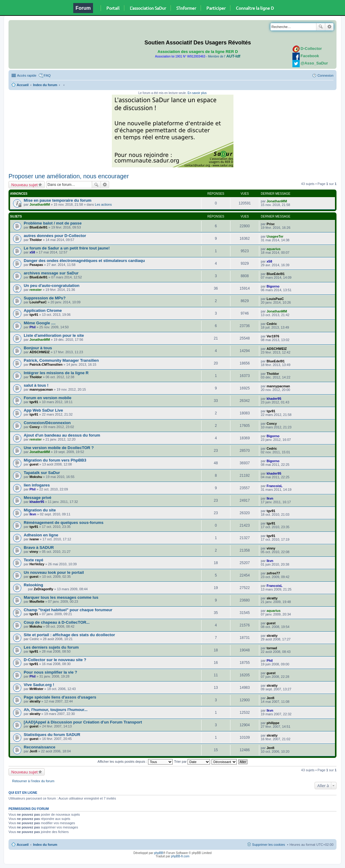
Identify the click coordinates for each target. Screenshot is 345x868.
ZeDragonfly (43, 589)
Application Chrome (43, 310)
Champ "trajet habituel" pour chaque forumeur (68, 610)
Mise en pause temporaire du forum (58, 200)
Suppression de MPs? (45, 298)
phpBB (159, 853)
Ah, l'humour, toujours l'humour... (56, 710)
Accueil (23, 85)
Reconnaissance (40, 747)
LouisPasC (38, 302)
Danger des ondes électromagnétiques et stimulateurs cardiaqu (84, 261)
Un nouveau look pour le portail (54, 572)
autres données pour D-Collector (55, 236)
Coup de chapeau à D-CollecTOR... (57, 622)
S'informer (186, 8)
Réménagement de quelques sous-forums (64, 523)
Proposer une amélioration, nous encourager (69, 176)
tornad (272, 648)
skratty (272, 598)
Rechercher (321, 27)
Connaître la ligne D (255, 8)
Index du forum (45, 85)
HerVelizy (37, 564)
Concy (35, 427)
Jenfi (271, 698)
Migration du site (40, 510)
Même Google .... (40, 323)
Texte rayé (33, 560)
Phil (33, 327)
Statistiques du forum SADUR (52, 735)
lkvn (270, 498)
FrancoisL (275, 486)
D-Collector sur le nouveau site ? (55, 660)
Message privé (38, 498)
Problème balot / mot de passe (53, 223)
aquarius (274, 249)
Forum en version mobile (48, 398)
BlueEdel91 (38, 227)
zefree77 (273, 573)
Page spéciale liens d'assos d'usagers (60, 697)
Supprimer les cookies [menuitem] (268, 845)
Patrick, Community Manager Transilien (61, 360)
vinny (34, 552)
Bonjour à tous (38, 348)
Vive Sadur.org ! (39, 685)
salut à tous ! (36, 385)
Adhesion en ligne (41, 535)
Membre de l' (224, 56)
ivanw (34, 539)
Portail (113, 8)
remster (36, 290)
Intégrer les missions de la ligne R (56, 373)
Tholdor (36, 240)
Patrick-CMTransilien (46, 364)
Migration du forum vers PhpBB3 (55, 460)
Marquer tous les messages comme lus (61, 597)
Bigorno (273, 286)
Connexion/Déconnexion (47, 423)
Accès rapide (27, 75)
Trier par (192, 762)
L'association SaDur (148, 8)
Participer (216, 8)
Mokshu (36, 477)
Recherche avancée (329, 27)
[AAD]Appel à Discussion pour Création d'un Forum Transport (83, 722)
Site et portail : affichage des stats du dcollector (69, 635)
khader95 (274, 399)
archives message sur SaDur (51, 273)
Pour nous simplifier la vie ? (50, 672)
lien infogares (37, 485)
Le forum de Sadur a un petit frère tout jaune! (67, 248)
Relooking (33, 585)
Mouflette (37, 601)
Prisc (271, 224)
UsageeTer (275, 236)
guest (34, 464)
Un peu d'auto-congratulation (52, 286)
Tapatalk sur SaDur (42, 473)
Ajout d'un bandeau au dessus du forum (62, 435)
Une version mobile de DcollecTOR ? (59, 448)
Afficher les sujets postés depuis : (135, 762)
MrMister (36, 689)
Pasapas (36, 265)
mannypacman (41, 389)
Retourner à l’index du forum (33, 781)
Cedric (272, 324)
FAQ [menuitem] (47, 75)
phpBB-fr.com (180, 856)
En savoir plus (197, 93)
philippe (273, 723)
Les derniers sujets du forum (51, 647)
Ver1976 (273, 336)
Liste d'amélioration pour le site (54, 335)
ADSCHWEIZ (40, 352)
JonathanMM (40, 204)
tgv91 (34, 315)
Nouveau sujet (24, 185)
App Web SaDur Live (43, 410)
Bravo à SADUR (39, 547)
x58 (32, 252)
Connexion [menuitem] (325, 75)
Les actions (103, 204)
